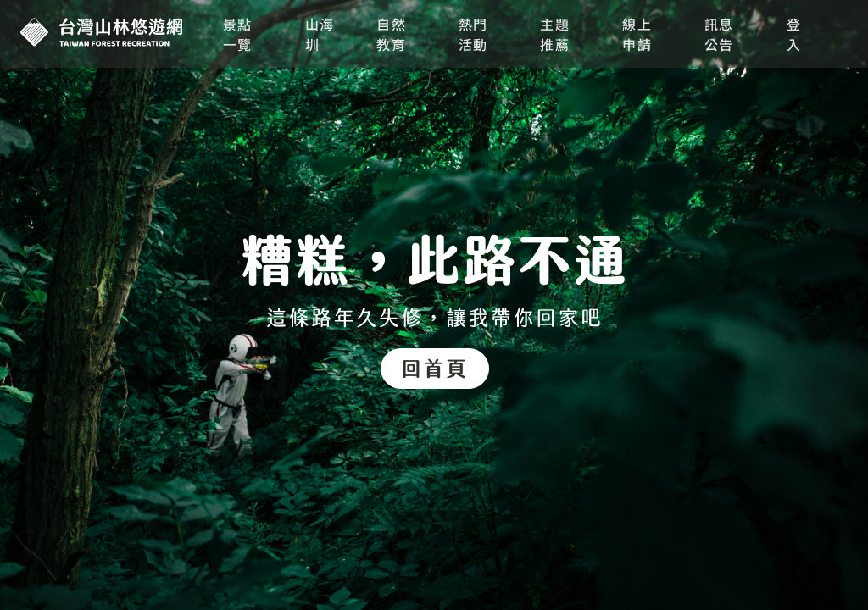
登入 (794, 34)
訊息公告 (719, 34)
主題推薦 (555, 34)
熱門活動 (473, 34)
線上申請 (637, 34)
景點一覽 (238, 34)
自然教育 (391, 34)
